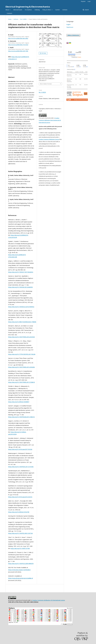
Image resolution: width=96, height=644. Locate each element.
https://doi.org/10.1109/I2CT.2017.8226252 (21, 272)
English (68, 24)
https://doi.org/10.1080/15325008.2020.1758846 (22, 322)
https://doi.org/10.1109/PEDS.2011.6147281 (21, 467)
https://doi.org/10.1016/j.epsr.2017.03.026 (20, 449)
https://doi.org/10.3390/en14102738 (19, 512)
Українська (70, 27)
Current (57, 10)
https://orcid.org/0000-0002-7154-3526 (18, 45)
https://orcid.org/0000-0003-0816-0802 (18, 38)
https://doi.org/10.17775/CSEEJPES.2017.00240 (22, 354)
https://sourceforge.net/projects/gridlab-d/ (21, 578)
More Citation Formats (46, 84)
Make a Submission (73, 35)
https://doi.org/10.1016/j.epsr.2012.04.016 (20, 497)
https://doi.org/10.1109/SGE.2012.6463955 (20, 287)
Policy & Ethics (47, 10)
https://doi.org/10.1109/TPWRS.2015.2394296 (21, 367)
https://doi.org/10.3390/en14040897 (19, 402)
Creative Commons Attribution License (49, 139)
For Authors (28, 10)
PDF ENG (44, 53)
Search (87, 10)
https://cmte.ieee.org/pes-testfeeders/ (19, 570)
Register (83, 1)
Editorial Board (18, 10)
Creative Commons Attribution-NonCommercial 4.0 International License (50, 120)
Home (10, 19)
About (8, 10)
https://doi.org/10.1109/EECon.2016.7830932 (21, 307)
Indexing (37, 10)
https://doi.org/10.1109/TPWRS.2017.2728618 (21, 382)
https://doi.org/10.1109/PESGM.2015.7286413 (21, 417)
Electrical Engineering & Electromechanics (28, 7)
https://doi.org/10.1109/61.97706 (20, 548)
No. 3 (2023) (23, 19)
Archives (65, 10)
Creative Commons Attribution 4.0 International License (48, 600)
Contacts (9, 13)
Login (89, 1)
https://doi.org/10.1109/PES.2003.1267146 (20, 533)
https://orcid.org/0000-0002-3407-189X (18, 51)
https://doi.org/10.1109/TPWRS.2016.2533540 (21, 337)
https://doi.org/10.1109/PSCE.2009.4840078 (21, 564)
